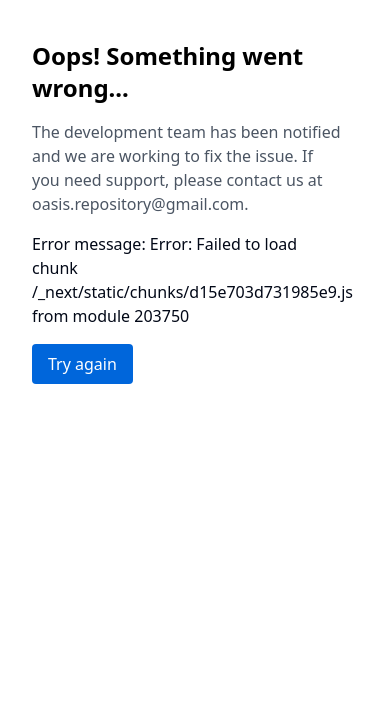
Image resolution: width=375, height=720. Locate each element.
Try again (82, 364)
